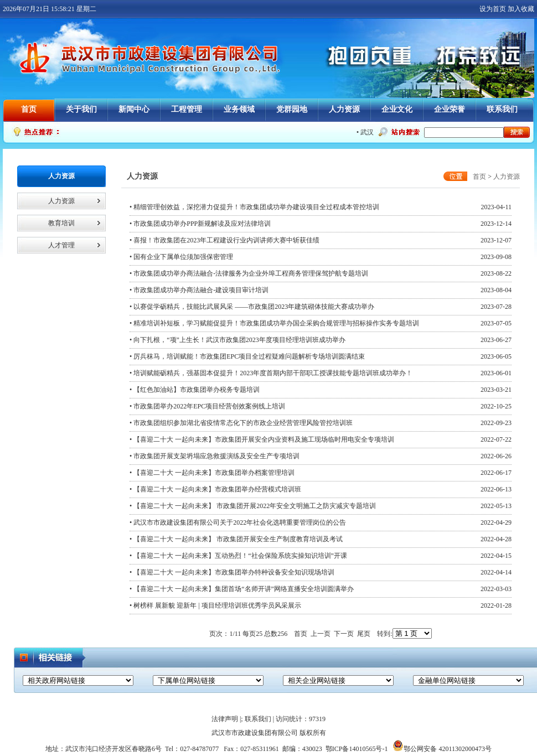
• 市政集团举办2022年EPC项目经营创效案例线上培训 (207, 406)
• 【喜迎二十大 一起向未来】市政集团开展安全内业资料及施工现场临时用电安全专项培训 (262, 439)
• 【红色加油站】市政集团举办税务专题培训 (195, 390)
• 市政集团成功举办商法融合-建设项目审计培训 (199, 290)
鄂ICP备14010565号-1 (357, 749)
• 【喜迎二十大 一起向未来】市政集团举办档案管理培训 (212, 473)
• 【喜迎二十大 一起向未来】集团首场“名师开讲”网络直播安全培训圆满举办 (242, 589)
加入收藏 (521, 9)
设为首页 (493, 9)
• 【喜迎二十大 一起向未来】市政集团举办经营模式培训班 (215, 489)
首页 (29, 109)
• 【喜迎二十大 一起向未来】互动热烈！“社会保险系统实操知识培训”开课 (238, 556)
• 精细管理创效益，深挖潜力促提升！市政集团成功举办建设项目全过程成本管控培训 (254, 207)
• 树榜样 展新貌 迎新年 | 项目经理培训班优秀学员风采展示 (215, 605)
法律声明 (225, 719)
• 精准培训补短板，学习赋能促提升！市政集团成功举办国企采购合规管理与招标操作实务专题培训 (274, 323)
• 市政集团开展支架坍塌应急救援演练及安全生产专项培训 (215, 456)
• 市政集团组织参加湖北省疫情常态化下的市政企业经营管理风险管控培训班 (241, 423)
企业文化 (397, 109)
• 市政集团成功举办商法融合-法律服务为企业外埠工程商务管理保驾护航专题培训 (249, 273)
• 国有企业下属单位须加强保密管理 (181, 257)
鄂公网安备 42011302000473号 (442, 749)
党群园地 (292, 109)
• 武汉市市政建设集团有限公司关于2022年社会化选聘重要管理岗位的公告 (238, 522)
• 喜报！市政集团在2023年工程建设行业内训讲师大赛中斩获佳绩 (224, 240)
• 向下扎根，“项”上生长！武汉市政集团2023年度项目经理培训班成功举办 (237, 340)
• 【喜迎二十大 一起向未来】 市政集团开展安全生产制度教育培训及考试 (236, 539)
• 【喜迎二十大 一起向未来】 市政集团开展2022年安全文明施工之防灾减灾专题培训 (253, 506)
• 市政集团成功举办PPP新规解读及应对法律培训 (200, 224)
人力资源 (344, 109)
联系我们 (502, 109)
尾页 (364, 634)
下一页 (344, 634)
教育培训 (61, 223)
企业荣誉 (450, 109)
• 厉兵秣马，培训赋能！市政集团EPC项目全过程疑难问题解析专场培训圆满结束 (247, 356)
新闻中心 (134, 109)
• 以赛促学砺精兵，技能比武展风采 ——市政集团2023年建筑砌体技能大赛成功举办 (252, 307)
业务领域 (239, 109)
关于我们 (81, 109)
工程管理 (187, 109)
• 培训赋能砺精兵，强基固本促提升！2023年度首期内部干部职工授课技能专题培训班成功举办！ (271, 373)
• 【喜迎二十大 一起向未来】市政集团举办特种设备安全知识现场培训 (232, 572)
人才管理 (61, 245)
